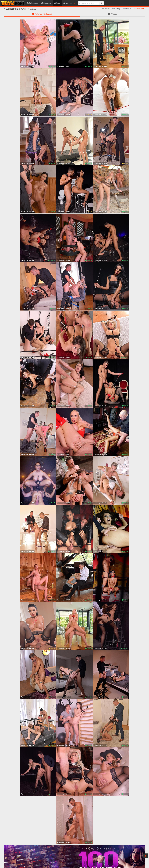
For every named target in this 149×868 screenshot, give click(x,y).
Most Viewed (127, 9)
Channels (46, 3)
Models (68, 3)
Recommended (139, 9)
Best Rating (116, 9)
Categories (32, 3)
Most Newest (105, 9)
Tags (57, 3)
